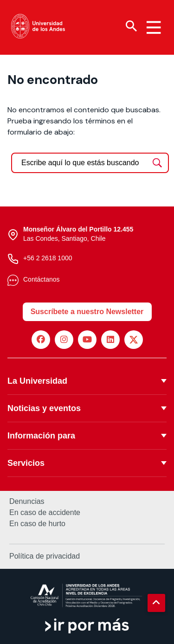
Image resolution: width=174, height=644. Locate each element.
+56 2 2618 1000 (48, 258)
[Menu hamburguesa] (154, 27)
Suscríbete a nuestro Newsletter (87, 312)
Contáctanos (42, 279)
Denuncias (27, 502)
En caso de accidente (45, 513)
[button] (156, 603)
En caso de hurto (37, 524)
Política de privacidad (45, 556)
